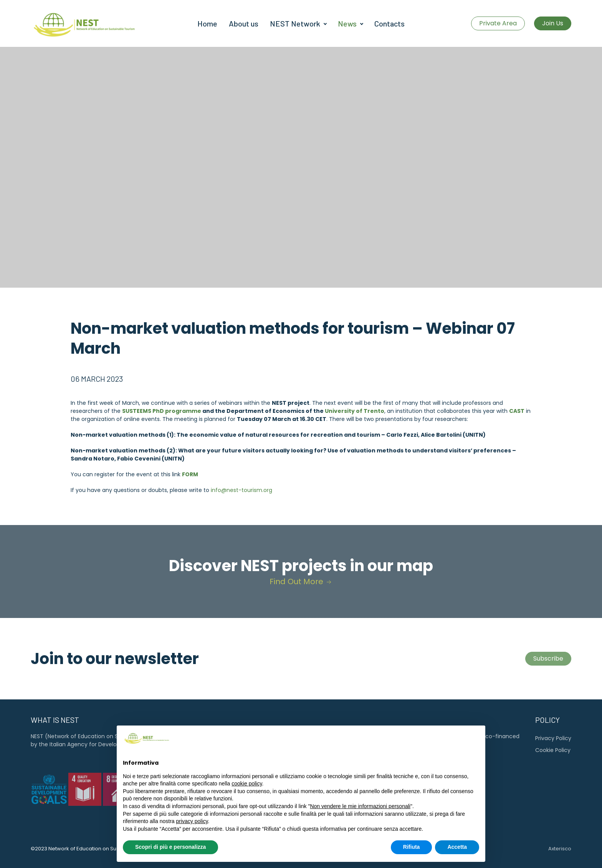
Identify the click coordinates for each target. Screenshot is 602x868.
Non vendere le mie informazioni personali (360, 823)
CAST (517, 411)
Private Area (498, 23)
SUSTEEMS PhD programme (162, 411)
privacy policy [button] (192, 838)
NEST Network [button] (295, 23)
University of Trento (355, 411)
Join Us (553, 23)
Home (207, 23)
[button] (475, 755)
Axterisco (560, 849)
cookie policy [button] (247, 801)
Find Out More (301, 581)
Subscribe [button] (548, 658)
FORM (190, 474)
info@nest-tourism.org (241, 490)
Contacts (389, 23)
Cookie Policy (553, 750)
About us (244, 23)
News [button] (347, 23)
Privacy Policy (553, 738)
